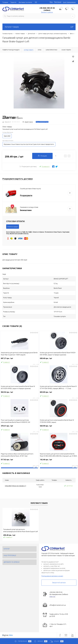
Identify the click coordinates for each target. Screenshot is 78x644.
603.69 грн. (59, 393)
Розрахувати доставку (28, 167)
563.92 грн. (19, 393)
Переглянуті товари (39, 503)
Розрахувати (26, 196)
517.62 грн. (19, 460)
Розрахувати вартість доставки (18, 179)
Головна (5, 2)
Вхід (51, 2)
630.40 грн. (59, 359)
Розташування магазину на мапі (52, 576)
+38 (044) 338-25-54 (47, 8)
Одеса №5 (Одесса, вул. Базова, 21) (15, 486)
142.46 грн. (59, 460)
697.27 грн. (19, 359)
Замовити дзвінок (47, 12)
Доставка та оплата (25, 2)
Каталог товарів (39, 27)
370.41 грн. (19, 427)
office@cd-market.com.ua (58, 605)
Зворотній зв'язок (59, 583)
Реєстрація (58, 2)
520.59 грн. (59, 427)
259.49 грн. (9, 535)
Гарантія (13, 2)
